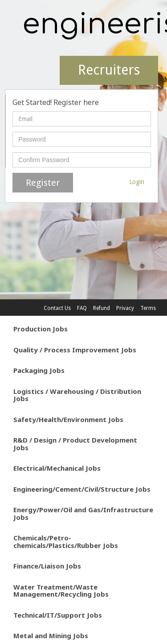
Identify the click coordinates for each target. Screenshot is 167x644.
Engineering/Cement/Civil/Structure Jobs (82, 489)
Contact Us (57, 308)
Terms (148, 308)
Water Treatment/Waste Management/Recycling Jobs (61, 591)
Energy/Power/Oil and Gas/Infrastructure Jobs (83, 513)
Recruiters (109, 70)
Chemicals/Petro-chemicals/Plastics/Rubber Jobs (66, 542)
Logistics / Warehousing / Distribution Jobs (77, 395)
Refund (102, 308)
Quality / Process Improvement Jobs (75, 350)
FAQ (82, 308)
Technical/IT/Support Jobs (58, 615)
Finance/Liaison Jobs (47, 566)
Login (137, 182)
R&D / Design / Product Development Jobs (75, 444)
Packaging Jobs (39, 370)
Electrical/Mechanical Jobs (57, 468)
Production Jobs (41, 329)
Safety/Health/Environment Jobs (68, 419)
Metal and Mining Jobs (51, 636)
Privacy (125, 308)
